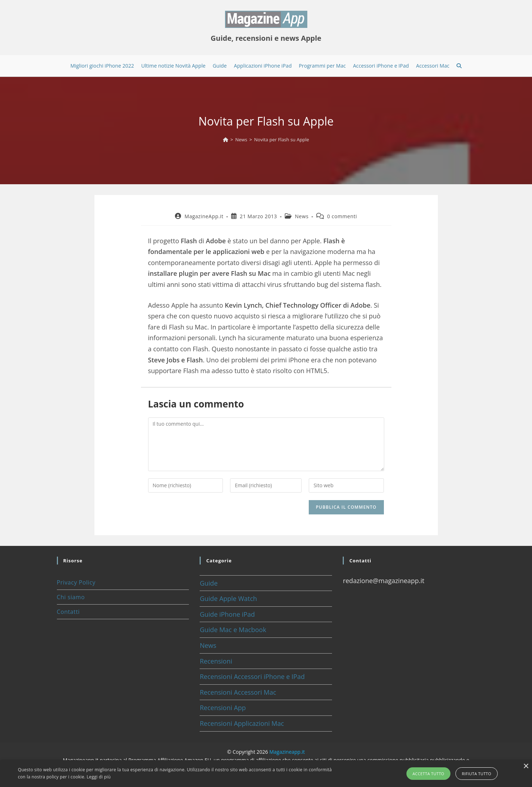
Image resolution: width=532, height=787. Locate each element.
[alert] (266, 774)
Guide (209, 583)
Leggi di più (99, 777)
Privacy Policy (76, 582)
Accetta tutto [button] (428, 774)
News (302, 216)
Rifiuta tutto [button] (477, 774)
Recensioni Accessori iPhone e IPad (252, 676)
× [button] (526, 766)
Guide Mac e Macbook (233, 630)
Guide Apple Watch (228, 598)
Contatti (68, 612)
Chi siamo (71, 597)
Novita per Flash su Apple (282, 140)
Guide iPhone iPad (227, 614)
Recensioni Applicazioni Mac (242, 723)
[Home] (226, 140)
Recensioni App (223, 708)
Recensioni (216, 661)
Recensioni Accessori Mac (238, 692)
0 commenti (342, 216)
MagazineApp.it (204, 216)
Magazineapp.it (287, 752)
